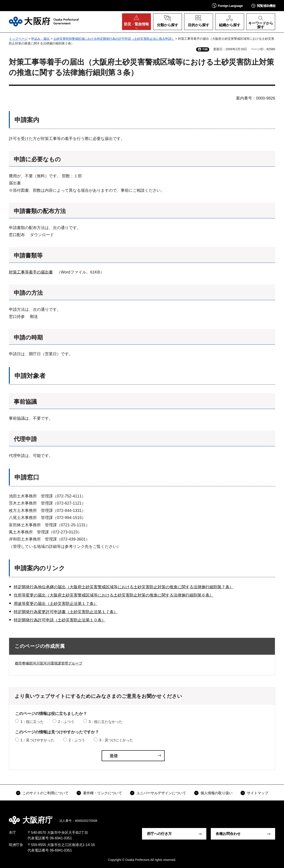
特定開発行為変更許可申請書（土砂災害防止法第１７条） (66, 612)
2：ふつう (66, 722)
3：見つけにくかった (116, 740)
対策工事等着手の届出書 (31, 272)
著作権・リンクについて (103, 793)
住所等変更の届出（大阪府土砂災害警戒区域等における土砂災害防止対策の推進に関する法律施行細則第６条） (114, 595)
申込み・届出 (40, 39)
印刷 (205, 49)
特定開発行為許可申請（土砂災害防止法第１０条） (60, 620)
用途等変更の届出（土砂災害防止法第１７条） (56, 604)
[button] (227, 5)
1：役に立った (32, 722)
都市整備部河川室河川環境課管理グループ (49, 663)
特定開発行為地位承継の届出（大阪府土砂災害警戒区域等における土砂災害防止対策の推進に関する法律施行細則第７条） (124, 587)
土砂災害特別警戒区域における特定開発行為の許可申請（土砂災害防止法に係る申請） (114, 39)
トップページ (18, 39)
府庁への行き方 (159, 834)
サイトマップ (258, 793)
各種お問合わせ (228, 834)
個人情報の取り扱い (217, 793)
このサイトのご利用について (45, 793)
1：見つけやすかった (37, 740)
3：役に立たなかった (106, 722)
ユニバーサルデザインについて (161, 793)
